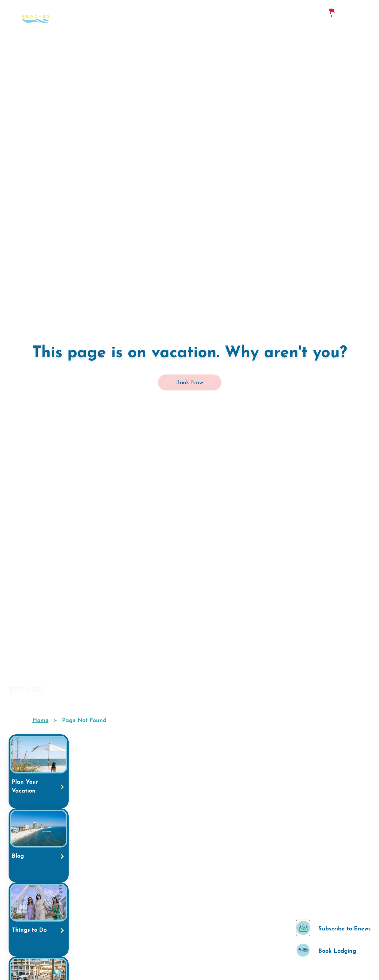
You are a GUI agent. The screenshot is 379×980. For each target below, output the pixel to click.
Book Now (190, 383)
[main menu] (368, 13)
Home (41, 721)
